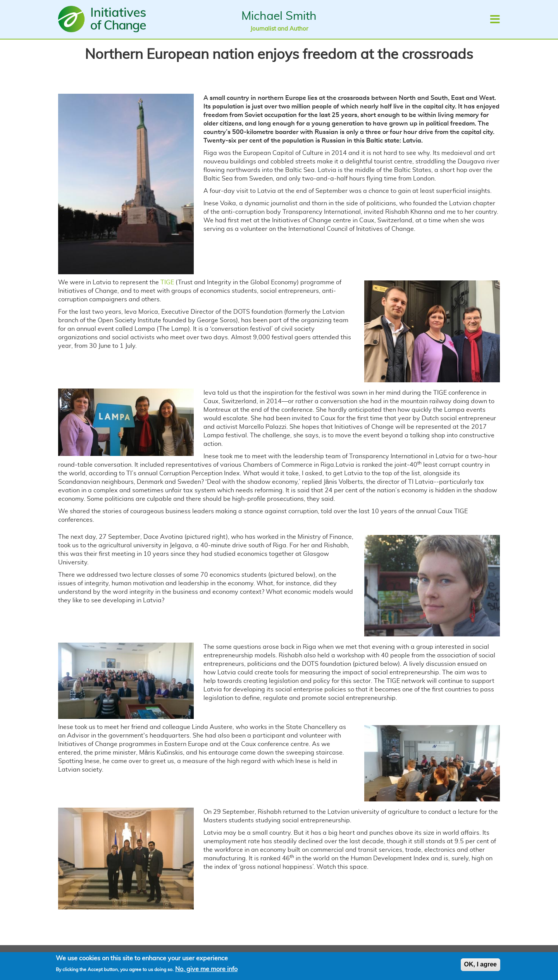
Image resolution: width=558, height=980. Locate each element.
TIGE (167, 282)
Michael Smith (279, 16)
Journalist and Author (279, 29)
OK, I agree (480, 966)
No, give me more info (206, 971)
